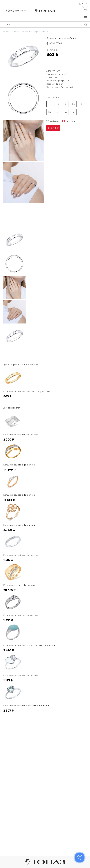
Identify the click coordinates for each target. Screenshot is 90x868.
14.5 (58, 104)
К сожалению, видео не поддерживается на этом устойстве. (23, 214)
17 (57, 112)
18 (73, 112)
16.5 (50, 112)
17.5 (65, 112)
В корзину (53, 128)
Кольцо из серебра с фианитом (35, 32)
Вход (85, 4)
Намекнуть (70, 121)
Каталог (16, 32)
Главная (6, 32)
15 (65, 104)
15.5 (73, 104)
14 (50, 104)
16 (81, 104)
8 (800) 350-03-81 (16, 11)
